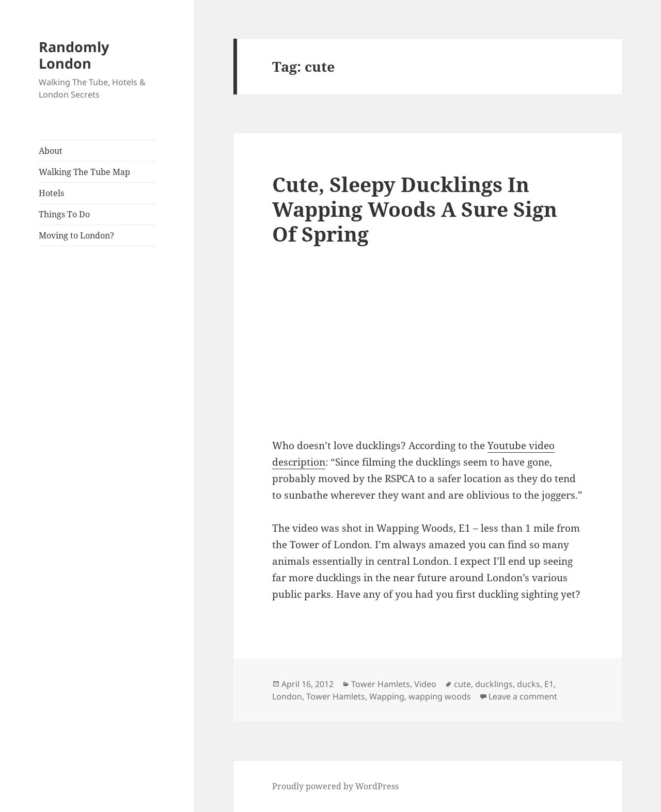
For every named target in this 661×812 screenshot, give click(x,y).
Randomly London (74, 55)
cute (462, 684)
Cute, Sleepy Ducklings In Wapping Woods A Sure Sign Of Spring (415, 209)
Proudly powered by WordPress (335, 786)
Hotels (51, 193)
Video (425, 684)
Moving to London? (76, 235)
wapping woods (440, 696)
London (287, 696)
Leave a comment (523, 696)
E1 (549, 684)
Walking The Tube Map (84, 172)
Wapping (387, 696)
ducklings (494, 684)
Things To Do (64, 214)
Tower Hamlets (381, 684)
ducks (529, 684)
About (51, 151)
